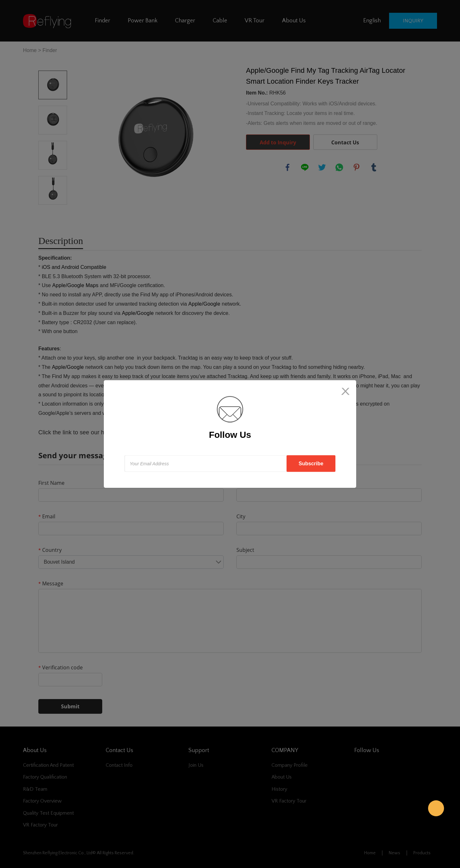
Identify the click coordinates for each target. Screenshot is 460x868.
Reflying (436, 808)
